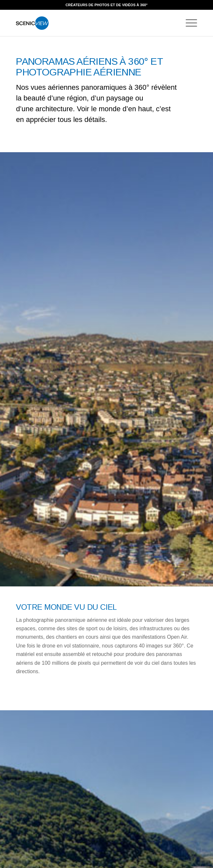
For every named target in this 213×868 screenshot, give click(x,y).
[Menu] (188, 23)
